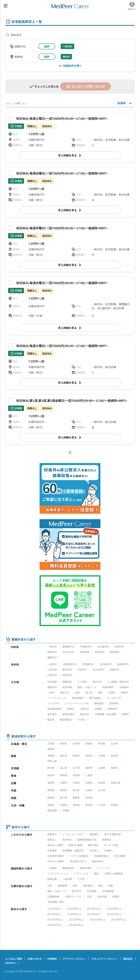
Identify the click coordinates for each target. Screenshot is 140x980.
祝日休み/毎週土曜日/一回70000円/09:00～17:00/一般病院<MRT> (62, 118)
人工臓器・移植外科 (118, 682)
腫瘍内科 (52, 657)
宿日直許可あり (78, 861)
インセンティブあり (73, 834)
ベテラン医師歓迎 (79, 856)
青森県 (64, 743)
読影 (75, 886)
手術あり (94, 850)
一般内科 (52, 647)
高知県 (89, 798)
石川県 (76, 768)
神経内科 (52, 652)
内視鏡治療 (53, 896)
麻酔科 (125, 693)
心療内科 (85, 709)
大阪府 (76, 783)
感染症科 (100, 652)
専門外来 (77, 891)
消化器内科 (103, 647)
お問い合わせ (35, 959)
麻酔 (111, 886)
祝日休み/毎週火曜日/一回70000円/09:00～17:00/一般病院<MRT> (62, 346)
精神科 (71, 709)
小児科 (51, 693)
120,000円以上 (77, 919)
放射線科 (114, 703)
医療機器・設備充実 (73, 850)
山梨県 (102, 768)
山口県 (102, 790)
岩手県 (76, 743)
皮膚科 (112, 693)
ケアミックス (81, 873)
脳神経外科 (123, 664)
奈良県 (102, 783)
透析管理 (88, 886)
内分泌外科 (98, 670)
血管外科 (67, 675)
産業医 (98, 709)
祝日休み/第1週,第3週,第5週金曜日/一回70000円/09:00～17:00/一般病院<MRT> (72, 400)
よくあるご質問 (14, 959)
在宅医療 (52, 682)
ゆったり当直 (111, 845)
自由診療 (102, 896)
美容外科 (85, 714)
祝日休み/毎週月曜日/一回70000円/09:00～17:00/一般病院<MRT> (62, 228)
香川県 (64, 798)
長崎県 (76, 805)
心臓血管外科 (69, 664)
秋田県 (102, 743)
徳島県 (51, 798)
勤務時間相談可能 (87, 840)
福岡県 (51, 805)
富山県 (64, 768)
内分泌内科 (68, 652)
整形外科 (67, 670)
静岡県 (64, 775)
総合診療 (67, 687)
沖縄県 (66, 810)
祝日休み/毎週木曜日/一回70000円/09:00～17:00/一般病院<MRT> (62, 283)
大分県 (102, 805)
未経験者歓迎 (101, 856)
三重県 (89, 775)
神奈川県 (52, 761)
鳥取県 (51, 790)
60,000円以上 (55, 914)
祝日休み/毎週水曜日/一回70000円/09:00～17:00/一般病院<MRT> (62, 173)
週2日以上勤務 (55, 845)
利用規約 (52, 959)
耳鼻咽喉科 (108, 687)
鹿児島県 (52, 810)
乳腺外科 (115, 670)
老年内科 (97, 682)
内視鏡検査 (108, 891)
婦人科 (89, 693)
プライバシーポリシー (74, 959)
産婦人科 (65, 693)
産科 (77, 693)
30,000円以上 (74, 909)
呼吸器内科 (86, 647)
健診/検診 (93, 845)
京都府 (64, 783)
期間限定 (107, 840)
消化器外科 (106, 664)
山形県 (114, 743)
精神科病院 (86, 868)
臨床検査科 (66, 720)
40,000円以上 (94, 909)
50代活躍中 (120, 856)
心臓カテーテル (73, 896)
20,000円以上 (55, 909)
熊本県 (89, 805)
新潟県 (51, 768)
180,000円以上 (55, 925)
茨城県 (51, 756)
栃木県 (64, 756)
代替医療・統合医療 (106, 714)
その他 (81, 720)
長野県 (114, 768)
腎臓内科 (67, 682)
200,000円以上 (77, 925)
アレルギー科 (114, 698)
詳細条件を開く (70, 66)
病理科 (125, 714)
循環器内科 (68, 647)
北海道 (51, 743)
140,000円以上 (98, 919)
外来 (50, 886)
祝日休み (67, 840)
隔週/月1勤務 (75, 845)
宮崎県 (114, 805)
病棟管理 (62, 886)
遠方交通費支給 (112, 834)
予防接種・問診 (56, 902)
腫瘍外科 (52, 687)
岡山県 (76, 790)
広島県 (89, 790)
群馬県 (76, 756)
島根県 (64, 790)
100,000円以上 (55, 919)
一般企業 (67, 879)
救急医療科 (78, 698)
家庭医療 (85, 652)
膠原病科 (115, 652)
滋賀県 (51, 783)
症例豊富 (52, 850)
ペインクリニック (57, 698)
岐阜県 (51, 775)
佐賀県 (64, 805)
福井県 (89, 768)
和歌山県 (115, 783)
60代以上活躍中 (56, 861)
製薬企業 (52, 879)
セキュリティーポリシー (105, 959)
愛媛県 (76, 798)
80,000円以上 (94, 914)
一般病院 (52, 868)
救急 (100, 886)
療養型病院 (68, 868)
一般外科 (52, 664)
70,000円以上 (74, 914)
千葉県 (102, 756)
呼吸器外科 (88, 664)
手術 (89, 896)
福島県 (51, 749)
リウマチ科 (53, 703)
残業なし (52, 840)
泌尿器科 (124, 687)
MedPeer (10, 963)
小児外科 (52, 670)
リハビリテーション (58, 873)
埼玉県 (89, 756)
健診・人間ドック (87, 687)
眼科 (100, 693)
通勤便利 (94, 834)
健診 (96, 873)
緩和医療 (99, 703)
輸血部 (51, 720)
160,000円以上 (119, 919)
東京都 (114, 756)
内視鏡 (108, 850)
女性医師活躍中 (56, 856)
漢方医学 (52, 714)
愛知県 (76, 775)
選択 (47, 46)
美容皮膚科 (68, 714)
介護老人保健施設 (114, 873)
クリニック (103, 868)
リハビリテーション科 (77, 703)
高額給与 (52, 834)
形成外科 (82, 670)
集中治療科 (95, 698)
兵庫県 (89, 783)
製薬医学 (112, 709)
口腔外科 (52, 675)
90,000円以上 (114, 914)
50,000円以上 (114, 909)
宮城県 (89, 743)
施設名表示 (98, 861)
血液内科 (119, 647)
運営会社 (128, 959)
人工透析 (82, 682)
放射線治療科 (54, 709)
